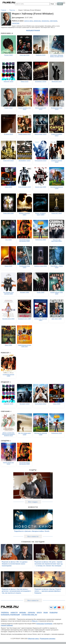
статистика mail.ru (29, 615)
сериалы (31, 613)
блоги (39, 613)
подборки (54, 613)
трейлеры (5, 613)
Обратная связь (33, 639)
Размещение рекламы (48, 639)
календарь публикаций (10, 615)
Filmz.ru (35, 621)
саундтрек (16, 23)
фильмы (23, 613)
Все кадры (33, 502)
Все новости (33, 537)
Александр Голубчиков (44, 624)
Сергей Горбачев (7, 625)
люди (46, 613)
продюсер (45, 21)
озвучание (53, 21)
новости (14, 613)
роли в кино (29, 21)
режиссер (37, 21)
